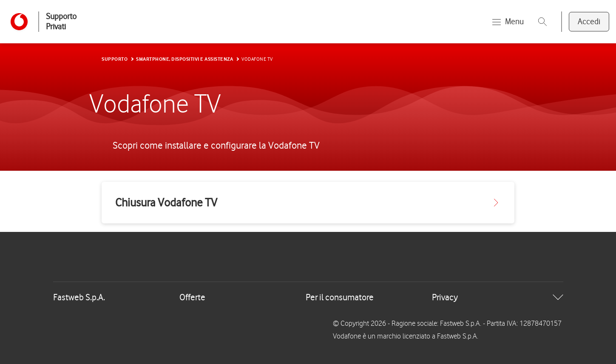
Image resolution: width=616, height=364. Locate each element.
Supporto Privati (61, 21)
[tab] (308, 297)
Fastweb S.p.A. (79, 297)
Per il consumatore (340, 297)
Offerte (192, 297)
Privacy (445, 297)
